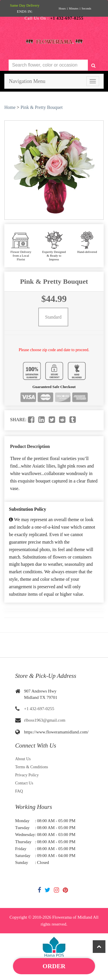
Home (10, 107)
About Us (23, 759)
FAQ (19, 791)
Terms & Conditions (32, 767)
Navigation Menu (27, 81)
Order (54, 966)
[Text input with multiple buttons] (48, 65)
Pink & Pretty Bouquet (41, 107)
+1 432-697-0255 (39, 709)
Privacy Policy (27, 775)
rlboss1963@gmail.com (45, 720)
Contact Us (24, 783)
